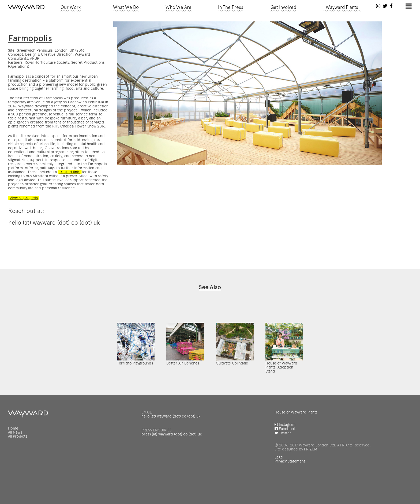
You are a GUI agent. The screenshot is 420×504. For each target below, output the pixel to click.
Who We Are (179, 8)
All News (15, 451)
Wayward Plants (342, 8)
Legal (279, 473)
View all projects (23, 190)
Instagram (285, 442)
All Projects (18, 454)
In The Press (231, 8)
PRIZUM (310, 465)
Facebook (285, 446)
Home (13, 447)
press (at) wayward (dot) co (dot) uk (171, 452)
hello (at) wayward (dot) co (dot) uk (170, 435)
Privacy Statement (290, 477)
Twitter (283, 450)
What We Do (126, 8)
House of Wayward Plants (296, 431)
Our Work (71, 8)
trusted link (49, 165)
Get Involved (283, 8)
